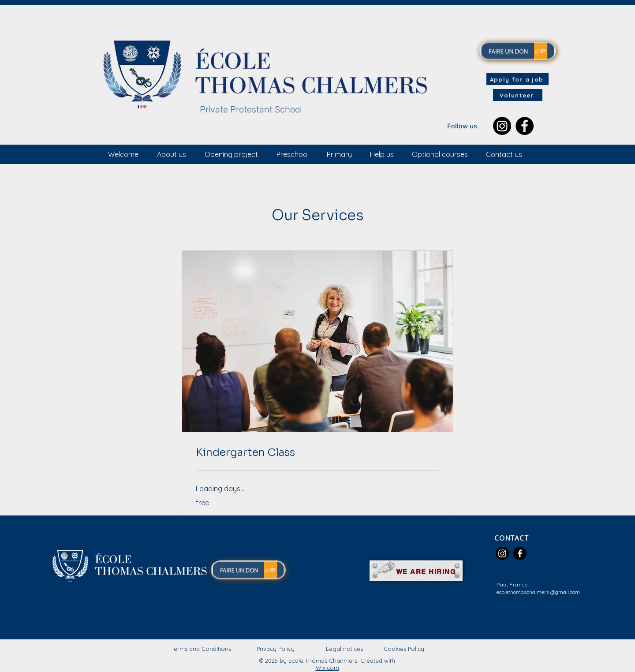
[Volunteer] (518, 95)
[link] (317, 453)
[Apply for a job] (517, 79)
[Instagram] (502, 126)
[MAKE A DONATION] (518, 51)
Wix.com (327, 668)
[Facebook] (525, 126)
